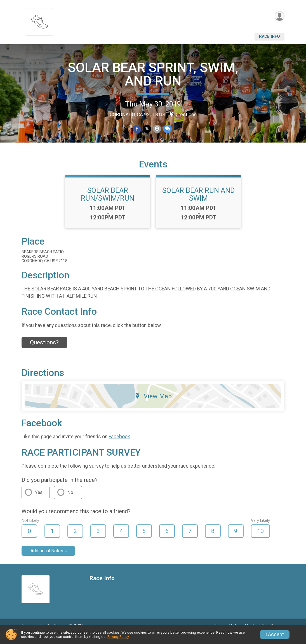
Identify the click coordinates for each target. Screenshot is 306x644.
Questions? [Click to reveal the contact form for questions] (44, 350)
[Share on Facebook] (137, 129)
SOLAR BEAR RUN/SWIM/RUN (108, 202)
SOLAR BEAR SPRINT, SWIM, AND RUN (153, 74)
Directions (185, 115)
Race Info (269, 36)
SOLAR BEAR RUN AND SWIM (199, 202)
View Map (153, 404)
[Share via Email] (157, 129)
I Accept (275, 634)
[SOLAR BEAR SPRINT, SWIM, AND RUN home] (39, 20)
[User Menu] (279, 16)
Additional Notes (47, 559)
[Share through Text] (167, 129)
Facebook (119, 444)
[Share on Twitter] (147, 129)
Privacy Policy (118, 637)
